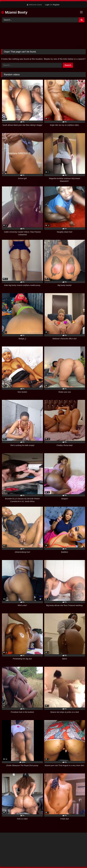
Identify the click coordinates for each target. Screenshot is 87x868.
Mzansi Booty (14, 12)
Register (56, 5)
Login (47, 5)
